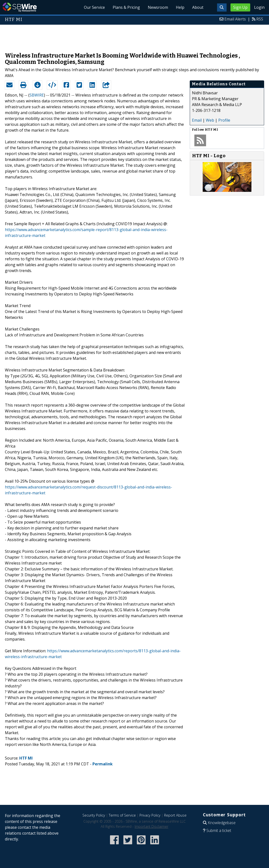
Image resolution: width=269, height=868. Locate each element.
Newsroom (158, 7)
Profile (224, 120)
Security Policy (94, 815)
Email (197, 120)
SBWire (20, 7)
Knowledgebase (222, 823)
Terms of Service (122, 815)
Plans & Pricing (126, 7)
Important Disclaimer (151, 826)
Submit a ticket (219, 830)
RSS (260, 19)
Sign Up (240, 7)
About (198, 7)
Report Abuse (175, 815)
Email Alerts (235, 19)
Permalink (103, 764)
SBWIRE (37, 95)
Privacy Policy (150, 815)
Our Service (94, 7)
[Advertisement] (135, 36)
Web (210, 120)
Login (259, 7)
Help (180, 7)
